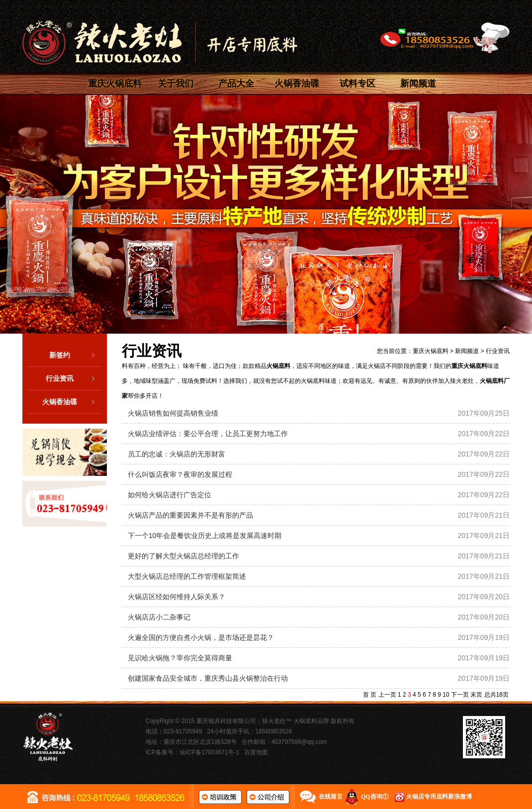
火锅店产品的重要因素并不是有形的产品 (190, 515)
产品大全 (236, 84)
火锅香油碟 (297, 84)
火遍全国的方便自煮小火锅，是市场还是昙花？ (201, 637)
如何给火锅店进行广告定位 (170, 495)
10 (446, 695)
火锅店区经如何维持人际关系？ (177, 597)
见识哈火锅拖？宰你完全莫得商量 (180, 658)
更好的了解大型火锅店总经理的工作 (183, 556)
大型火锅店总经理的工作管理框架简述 (187, 576)
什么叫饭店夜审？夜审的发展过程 (180, 474)
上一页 (387, 695)
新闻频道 (418, 84)
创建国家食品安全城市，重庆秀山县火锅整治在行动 (208, 678)
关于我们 (176, 84)
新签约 (76, 355)
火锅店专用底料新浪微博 (439, 797)
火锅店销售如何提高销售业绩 (173, 413)
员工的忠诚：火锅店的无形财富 (177, 454)
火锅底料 (278, 366)
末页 (476, 695)
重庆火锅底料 (115, 84)
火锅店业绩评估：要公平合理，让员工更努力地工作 (208, 434)
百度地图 (256, 752)
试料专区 (357, 84)
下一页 (460, 695)
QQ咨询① (375, 797)
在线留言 (331, 797)
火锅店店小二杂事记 (159, 617)
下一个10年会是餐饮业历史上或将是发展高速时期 (205, 536)
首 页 (370, 695)
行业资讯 (74, 378)
